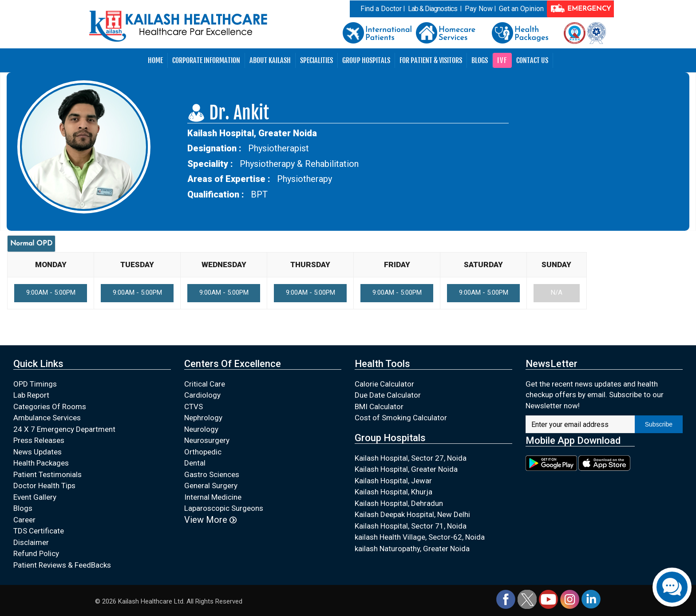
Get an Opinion (521, 9)
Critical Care (205, 384)
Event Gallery (35, 497)
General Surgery (211, 486)
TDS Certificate (39, 531)
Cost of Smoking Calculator (401, 418)
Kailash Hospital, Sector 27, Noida (411, 458)
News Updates (38, 452)
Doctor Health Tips (44, 486)
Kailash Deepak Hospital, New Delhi (412, 514)
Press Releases (39, 440)
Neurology (201, 429)
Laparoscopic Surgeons (224, 508)
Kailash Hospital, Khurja (393, 492)
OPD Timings (35, 384)
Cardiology (202, 395)
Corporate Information (206, 60)
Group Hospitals (366, 60)
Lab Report (31, 395)
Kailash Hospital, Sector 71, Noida (411, 526)
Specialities (316, 60)
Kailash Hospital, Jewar (393, 481)
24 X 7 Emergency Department (64, 429)
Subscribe (659, 424)
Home (155, 60)
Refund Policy (36, 553)
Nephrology (203, 418)
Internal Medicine (213, 497)
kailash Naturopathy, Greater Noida (412, 549)
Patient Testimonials (47, 474)
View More (210, 520)
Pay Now (479, 9)
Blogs (480, 60)
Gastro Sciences (212, 474)
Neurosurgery (207, 440)
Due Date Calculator (388, 395)
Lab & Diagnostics (433, 9)
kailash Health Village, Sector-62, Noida (420, 537)
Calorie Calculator (384, 384)
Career (24, 520)
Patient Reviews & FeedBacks (62, 565)
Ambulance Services (47, 418)
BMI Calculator (379, 407)
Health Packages (41, 463)
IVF (502, 60)
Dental (195, 463)
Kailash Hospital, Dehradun (399, 503)
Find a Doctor (381, 9)
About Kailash (270, 60)
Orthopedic (203, 452)
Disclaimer (31, 542)
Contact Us (532, 60)
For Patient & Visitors (431, 60)
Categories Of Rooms (50, 407)
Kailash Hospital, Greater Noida (406, 469)
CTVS (194, 407)
